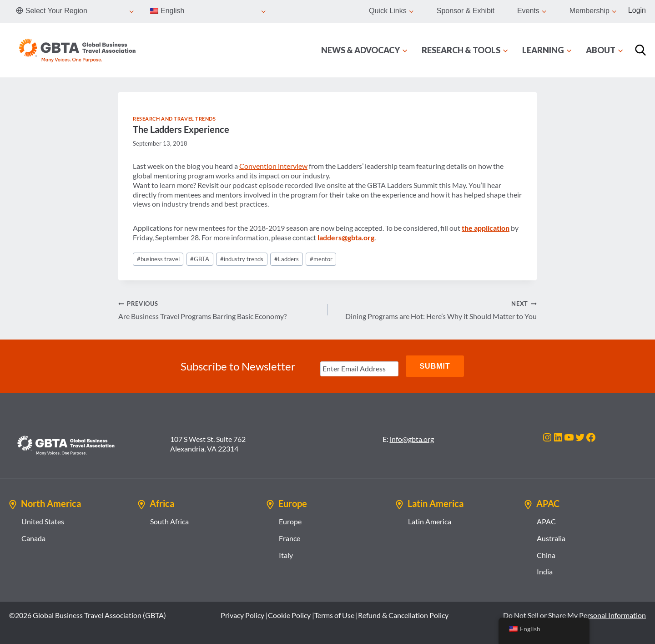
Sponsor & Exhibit (466, 11)
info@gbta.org (412, 438)
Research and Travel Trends (174, 119)
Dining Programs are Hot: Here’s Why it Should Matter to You (436, 309)
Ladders (287, 259)
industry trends (242, 259)
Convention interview (273, 166)
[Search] (640, 50)
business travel (158, 259)
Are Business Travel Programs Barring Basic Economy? (219, 309)
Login (637, 10)
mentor (321, 259)
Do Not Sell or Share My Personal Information (574, 614)
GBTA (200, 259)
